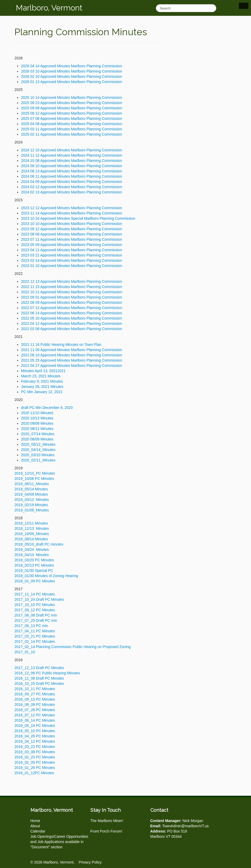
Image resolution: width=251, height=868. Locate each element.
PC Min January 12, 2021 (42, 392)
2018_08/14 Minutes (31, 539)
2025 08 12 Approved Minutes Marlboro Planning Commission (71, 113)
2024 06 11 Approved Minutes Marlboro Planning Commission (71, 176)
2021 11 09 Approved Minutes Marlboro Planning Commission (71, 350)
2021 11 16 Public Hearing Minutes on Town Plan (61, 345)
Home (35, 821)
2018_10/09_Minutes (32, 534)
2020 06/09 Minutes (37, 439)
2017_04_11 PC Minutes (35, 631)
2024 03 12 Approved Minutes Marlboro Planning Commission (71, 187)
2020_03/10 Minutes (38, 455)
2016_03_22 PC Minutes (35, 747)
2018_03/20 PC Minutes (34, 560)
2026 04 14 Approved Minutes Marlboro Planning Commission (71, 66)
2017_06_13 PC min (31, 626)
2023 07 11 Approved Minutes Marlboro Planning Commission (71, 239)
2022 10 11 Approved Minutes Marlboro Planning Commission (71, 292)
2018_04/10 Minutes (32, 555)
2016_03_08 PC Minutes (35, 752)
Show (244, 6)
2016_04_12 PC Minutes (35, 741)
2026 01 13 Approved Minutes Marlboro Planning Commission (71, 82)
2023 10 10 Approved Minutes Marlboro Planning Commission (71, 224)
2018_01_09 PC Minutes (35, 581)
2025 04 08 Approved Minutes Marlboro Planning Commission (71, 124)
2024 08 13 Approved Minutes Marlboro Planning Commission (71, 171)
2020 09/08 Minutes (37, 423)
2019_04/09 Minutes (31, 494)
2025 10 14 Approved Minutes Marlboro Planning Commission (71, 97)
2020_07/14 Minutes (38, 434)
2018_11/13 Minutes (32, 528)
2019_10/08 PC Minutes (34, 479)
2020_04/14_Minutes (38, 450)
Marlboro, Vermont (49, 8)
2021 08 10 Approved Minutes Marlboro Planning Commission (71, 355)
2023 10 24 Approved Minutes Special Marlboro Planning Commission (78, 218)
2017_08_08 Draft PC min (36, 615)
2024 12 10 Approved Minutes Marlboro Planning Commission (71, 150)
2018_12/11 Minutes (31, 523)
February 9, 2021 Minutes (42, 381)
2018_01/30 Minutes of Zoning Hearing (46, 576)
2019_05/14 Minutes (31, 489)
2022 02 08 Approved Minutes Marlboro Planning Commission (71, 329)
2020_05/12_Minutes (38, 444)
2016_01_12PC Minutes (34, 773)
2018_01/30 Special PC (34, 571)
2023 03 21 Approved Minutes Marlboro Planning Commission (71, 255)
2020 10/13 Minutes (37, 418)
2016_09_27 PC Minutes (35, 694)
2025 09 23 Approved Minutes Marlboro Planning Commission (71, 103)
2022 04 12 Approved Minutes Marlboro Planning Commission (71, 323)
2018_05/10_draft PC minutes (39, 544)
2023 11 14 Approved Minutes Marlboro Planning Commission (71, 213)
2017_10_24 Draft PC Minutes (39, 599)
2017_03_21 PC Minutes (35, 636)
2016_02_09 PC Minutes (35, 762)
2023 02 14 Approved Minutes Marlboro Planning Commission (71, 260)
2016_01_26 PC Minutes (35, 768)
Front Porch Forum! (106, 831)
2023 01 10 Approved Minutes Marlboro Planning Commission (71, 266)
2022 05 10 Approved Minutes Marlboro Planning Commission (71, 318)
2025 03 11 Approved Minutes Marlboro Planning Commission (71, 129)
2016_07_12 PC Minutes (35, 715)
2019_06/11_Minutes (32, 484)
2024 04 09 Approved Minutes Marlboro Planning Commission (71, 182)
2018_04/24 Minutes (32, 549)
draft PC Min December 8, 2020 (47, 408)
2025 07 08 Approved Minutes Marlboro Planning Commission (71, 119)
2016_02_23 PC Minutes (35, 757)
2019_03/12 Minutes (32, 500)
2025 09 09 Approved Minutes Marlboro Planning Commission (71, 108)
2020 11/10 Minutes (37, 413)
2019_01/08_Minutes (32, 510)
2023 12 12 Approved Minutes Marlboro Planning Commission (71, 208)
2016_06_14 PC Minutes (35, 720)
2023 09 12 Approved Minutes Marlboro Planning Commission (71, 229)
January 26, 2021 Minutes (42, 387)
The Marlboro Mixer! (107, 821)
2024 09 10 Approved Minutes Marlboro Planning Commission (71, 166)
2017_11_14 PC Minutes (35, 594)
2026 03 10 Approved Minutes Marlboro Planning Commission (71, 71)
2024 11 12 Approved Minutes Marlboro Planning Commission (71, 155)
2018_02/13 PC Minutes (34, 565)
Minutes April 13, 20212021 (44, 371)
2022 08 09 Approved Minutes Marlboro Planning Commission (71, 302)
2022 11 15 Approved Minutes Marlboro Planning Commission (71, 287)
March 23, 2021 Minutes (41, 376)
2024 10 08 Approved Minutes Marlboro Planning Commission (71, 161)
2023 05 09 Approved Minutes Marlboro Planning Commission (71, 245)
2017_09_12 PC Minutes (35, 610)
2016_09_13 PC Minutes (35, 699)
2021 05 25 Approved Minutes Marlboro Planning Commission (71, 360)
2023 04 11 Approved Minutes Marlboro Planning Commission (71, 250)
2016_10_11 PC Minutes (35, 689)
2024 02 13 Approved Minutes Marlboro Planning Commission (71, 192)
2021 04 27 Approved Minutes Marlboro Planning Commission (71, 366)
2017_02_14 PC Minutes (35, 641)
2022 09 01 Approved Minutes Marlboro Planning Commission (71, 297)
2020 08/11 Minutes (37, 429)
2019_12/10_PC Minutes (35, 473)
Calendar (38, 831)
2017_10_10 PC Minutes (35, 605)
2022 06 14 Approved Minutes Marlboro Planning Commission (71, 313)
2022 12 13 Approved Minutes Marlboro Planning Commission (71, 281)
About (35, 826)
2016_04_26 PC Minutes (35, 736)
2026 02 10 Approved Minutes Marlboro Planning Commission (71, 76)
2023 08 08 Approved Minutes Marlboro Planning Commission (71, 234)
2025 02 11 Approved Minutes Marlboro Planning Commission (71, 134)
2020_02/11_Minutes (38, 460)
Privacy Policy (90, 862)
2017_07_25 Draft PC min (36, 620)
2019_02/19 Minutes (31, 505)
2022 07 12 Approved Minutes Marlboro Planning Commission (71, 308)
